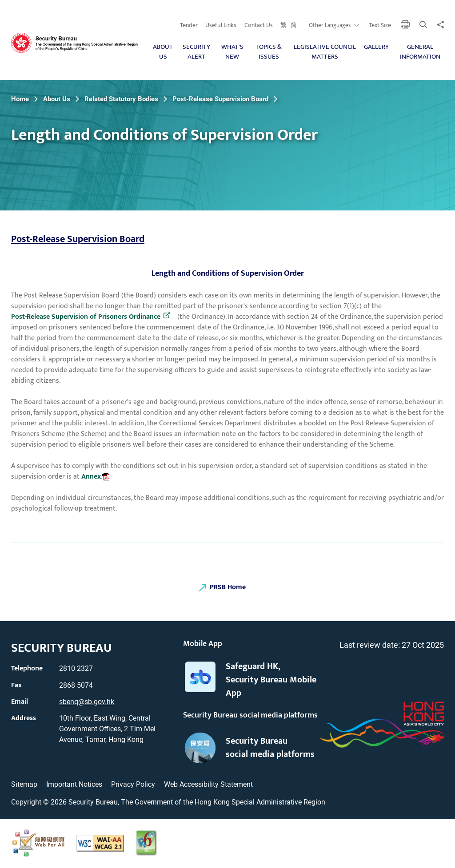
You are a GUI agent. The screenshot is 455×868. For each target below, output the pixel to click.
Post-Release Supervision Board (220, 99)
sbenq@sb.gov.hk (87, 702)
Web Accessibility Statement (208, 784)
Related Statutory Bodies (121, 99)
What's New (232, 52)
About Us (163, 52)
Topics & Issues (269, 52)
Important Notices (74, 784)
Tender (189, 25)
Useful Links (221, 25)
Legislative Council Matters (325, 52)
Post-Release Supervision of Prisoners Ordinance (86, 317)
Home (20, 99)
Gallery (376, 47)
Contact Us (259, 25)
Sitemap (24, 784)
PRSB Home (228, 587)
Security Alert (196, 52)
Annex (91, 477)
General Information (420, 52)
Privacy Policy (133, 784)
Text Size (380, 25)
